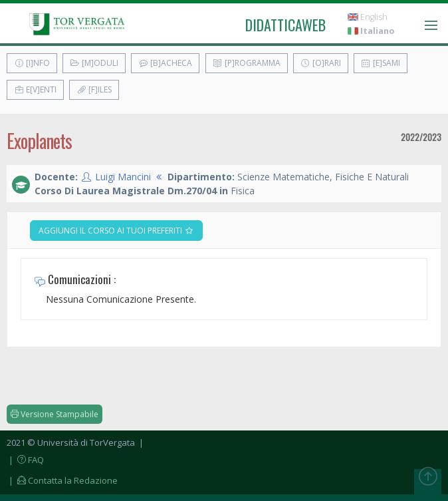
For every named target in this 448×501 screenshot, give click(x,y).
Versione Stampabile (55, 414)
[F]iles (94, 89)
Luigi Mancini (123, 177)
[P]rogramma (247, 63)
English (368, 17)
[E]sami (381, 63)
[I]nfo (32, 63)
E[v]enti (35, 89)
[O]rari (321, 63)
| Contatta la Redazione (62, 480)
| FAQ (25, 460)
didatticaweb (285, 25)
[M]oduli (94, 63)
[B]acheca (165, 63)
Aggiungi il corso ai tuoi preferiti (116, 231)
